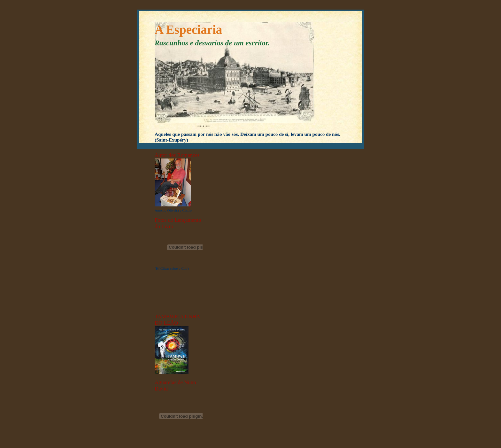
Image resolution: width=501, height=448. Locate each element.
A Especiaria (188, 30)
